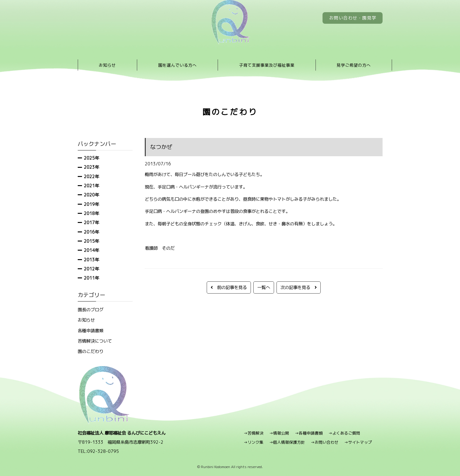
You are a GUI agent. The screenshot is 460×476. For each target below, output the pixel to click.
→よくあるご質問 (344, 433)
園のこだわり (91, 351)
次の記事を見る (299, 287)
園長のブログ (91, 310)
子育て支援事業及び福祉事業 (267, 65)
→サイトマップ (358, 442)
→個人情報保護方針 (287, 442)
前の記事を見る (229, 287)
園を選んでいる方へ (177, 65)
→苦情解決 (253, 433)
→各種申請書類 (309, 433)
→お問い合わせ (324, 442)
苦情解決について (95, 341)
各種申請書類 (91, 331)
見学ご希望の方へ (354, 65)
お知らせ (107, 65)
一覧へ (264, 287)
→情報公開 (279, 433)
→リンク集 (253, 442)
